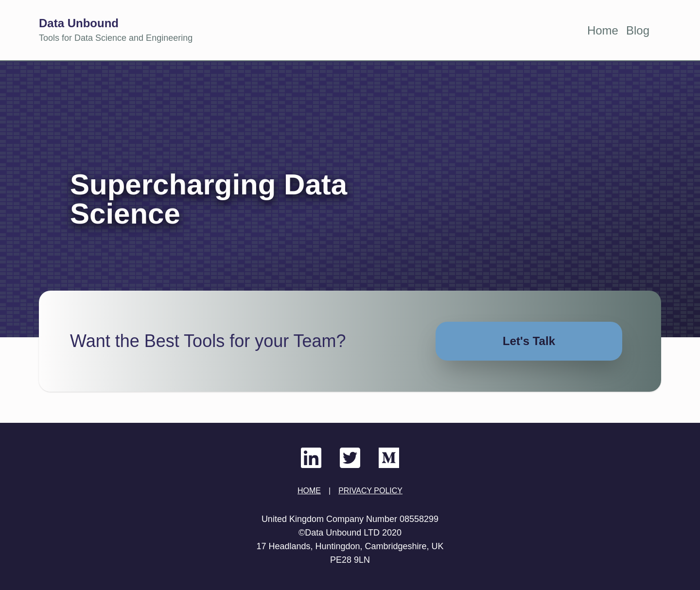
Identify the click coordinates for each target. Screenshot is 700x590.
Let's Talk (529, 341)
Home (603, 30)
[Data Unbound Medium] (389, 458)
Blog (638, 30)
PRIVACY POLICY (370, 491)
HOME (309, 491)
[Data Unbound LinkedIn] (311, 458)
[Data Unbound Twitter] (350, 458)
